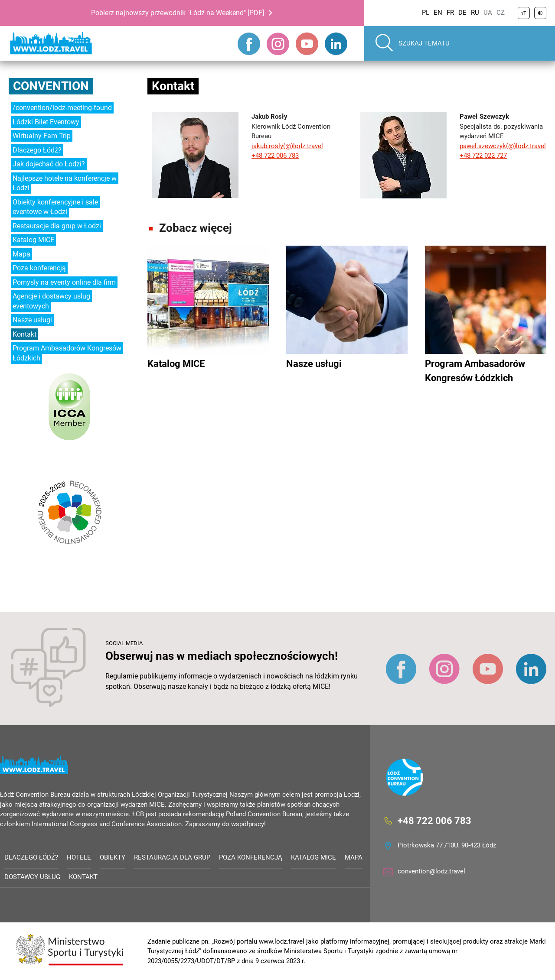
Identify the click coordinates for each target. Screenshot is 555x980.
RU (475, 13)
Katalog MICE (33, 240)
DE (462, 13)
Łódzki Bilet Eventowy (46, 122)
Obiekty (113, 857)
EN (438, 13)
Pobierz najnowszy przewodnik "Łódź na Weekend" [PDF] (178, 13)
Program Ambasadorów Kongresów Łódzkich (67, 353)
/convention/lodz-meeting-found (62, 108)
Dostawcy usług (32, 877)
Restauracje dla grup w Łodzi (57, 226)
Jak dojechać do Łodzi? (49, 164)
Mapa (21, 254)
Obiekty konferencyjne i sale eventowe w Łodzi (55, 207)
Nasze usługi (32, 320)
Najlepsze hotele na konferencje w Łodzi (65, 183)
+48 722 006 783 (275, 156)
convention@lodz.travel (431, 871)
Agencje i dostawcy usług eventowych (51, 301)
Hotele (79, 857)
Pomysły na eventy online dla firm (64, 282)
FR (450, 13)
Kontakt (24, 334)
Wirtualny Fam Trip (42, 136)
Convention (51, 86)
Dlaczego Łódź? (37, 150)
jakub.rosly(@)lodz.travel (287, 146)
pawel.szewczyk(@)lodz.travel (503, 146)
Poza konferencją (39, 268)
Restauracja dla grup (172, 857)
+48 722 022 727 (483, 156)
